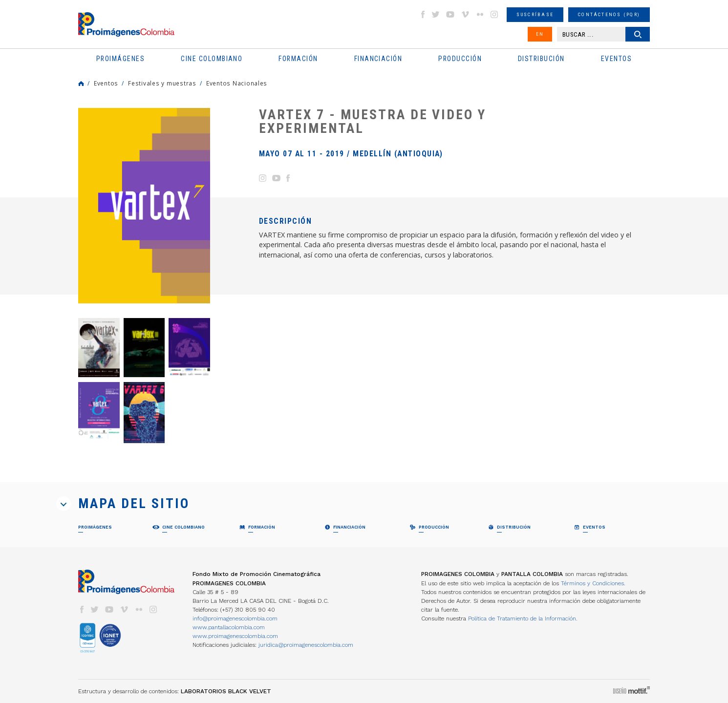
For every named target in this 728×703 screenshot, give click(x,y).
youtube (450, 14)
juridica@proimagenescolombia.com (306, 645)
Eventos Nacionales (237, 83)
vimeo (465, 14)
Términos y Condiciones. (593, 583)
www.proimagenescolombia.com (235, 636)
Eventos (106, 83)
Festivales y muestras (162, 83)
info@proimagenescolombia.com (235, 618)
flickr (480, 14)
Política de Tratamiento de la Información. (523, 618)
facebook (423, 14)
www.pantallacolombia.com (229, 627)
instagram (494, 14)
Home (81, 84)
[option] (144, 206)
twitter (436, 14)
